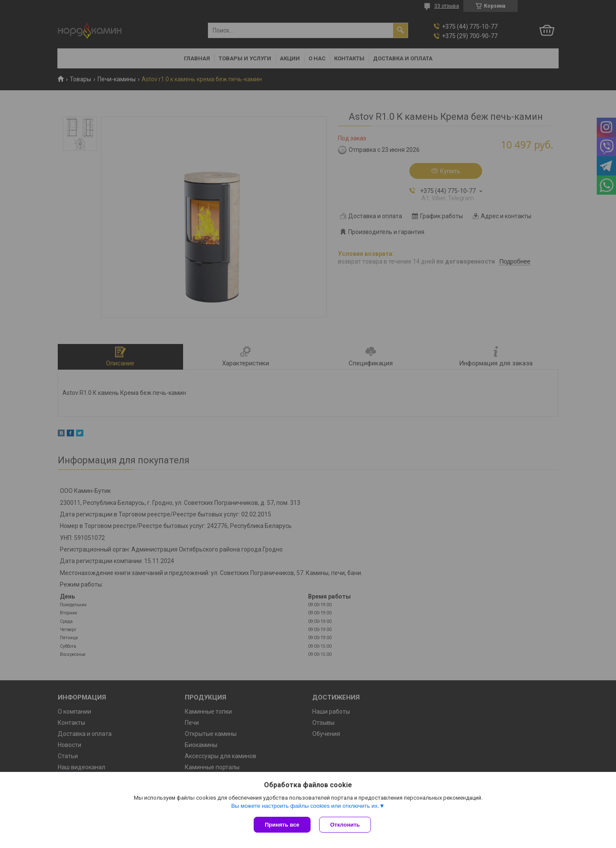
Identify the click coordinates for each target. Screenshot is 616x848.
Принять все (282, 825)
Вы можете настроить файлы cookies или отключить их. (305, 806)
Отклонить (345, 825)
